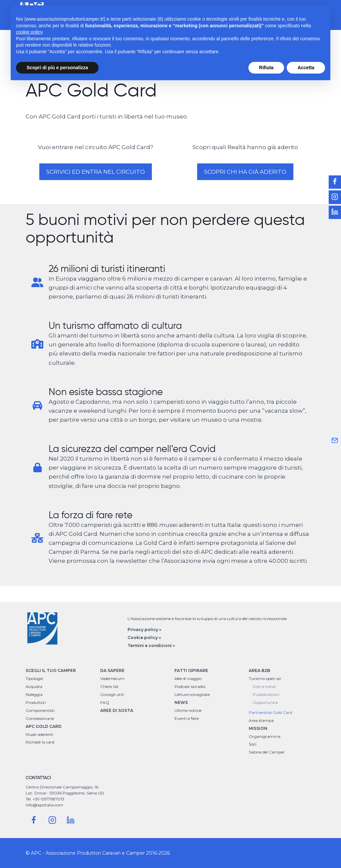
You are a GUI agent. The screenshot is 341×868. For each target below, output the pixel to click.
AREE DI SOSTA (117, 710)
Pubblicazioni (266, 694)
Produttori (36, 702)
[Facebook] (34, 820)
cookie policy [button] (29, 32)
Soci (253, 744)
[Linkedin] (71, 820)
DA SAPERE (112, 670)
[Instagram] (52, 820)
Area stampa (261, 720)
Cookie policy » (144, 638)
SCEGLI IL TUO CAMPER (51, 670)
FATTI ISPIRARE (191, 670)
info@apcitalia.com (44, 805)
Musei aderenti (39, 734)
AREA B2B (259, 670)
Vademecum (112, 678)
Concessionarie (40, 718)
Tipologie (34, 678)
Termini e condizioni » (151, 646)
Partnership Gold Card (270, 712)
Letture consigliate (192, 694)
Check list (109, 686)
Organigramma (265, 736)
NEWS (181, 702)
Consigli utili (112, 694)
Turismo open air (265, 678)
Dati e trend (264, 686)
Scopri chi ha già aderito (245, 172)
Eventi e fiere (187, 718)
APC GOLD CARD (44, 726)
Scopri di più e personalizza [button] (57, 68)
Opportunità (265, 702)
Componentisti (40, 710)
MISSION (258, 728)
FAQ (105, 702)
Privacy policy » (144, 630)
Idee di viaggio (188, 678)
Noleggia (34, 694)
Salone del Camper (267, 752)
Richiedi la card (40, 742)
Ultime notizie (188, 710)
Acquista (34, 686)
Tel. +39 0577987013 (45, 799)
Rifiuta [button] (266, 68)
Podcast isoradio (190, 686)
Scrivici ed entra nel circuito (96, 172)
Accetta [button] (306, 68)
